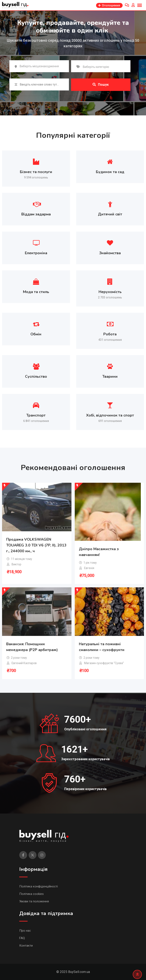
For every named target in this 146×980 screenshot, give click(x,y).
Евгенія (89, 568)
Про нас (25, 931)
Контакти (26, 946)
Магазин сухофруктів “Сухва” (104, 663)
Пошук (101, 85)
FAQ (22, 938)
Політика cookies (31, 894)
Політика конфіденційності (39, 886)
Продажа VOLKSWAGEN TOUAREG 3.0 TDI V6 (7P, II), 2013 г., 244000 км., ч (36, 545)
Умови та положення (34, 901)
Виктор (16, 564)
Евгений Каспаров (24, 663)
